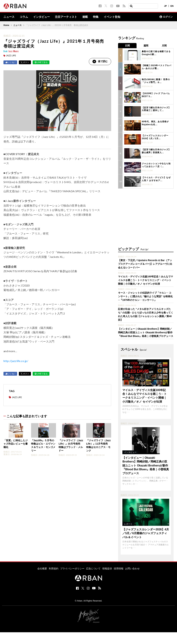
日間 (127, 46)
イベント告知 (112, 17)
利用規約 (54, 569)
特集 (96, 17)
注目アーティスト (66, 17)
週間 (146, 46)
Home (6, 25)
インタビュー (41, 17)
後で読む (100, 61)
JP (165, 6)
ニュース (9, 17)
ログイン (166, 17)
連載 (85, 17)
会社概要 (42, 569)
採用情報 (119, 569)
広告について (93, 569)
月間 (164, 46)
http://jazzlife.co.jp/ (16, 361)
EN (172, 6)
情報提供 (107, 569)
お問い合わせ (132, 569)
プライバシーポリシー (72, 569)
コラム (24, 17)
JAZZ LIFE (11, 56)
